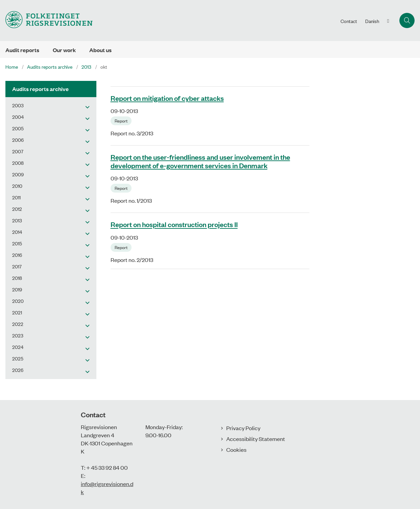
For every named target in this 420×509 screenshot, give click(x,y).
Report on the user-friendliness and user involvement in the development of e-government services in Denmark (200, 161)
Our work (64, 50)
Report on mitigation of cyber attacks (167, 98)
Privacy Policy (243, 428)
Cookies (236, 449)
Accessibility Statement (256, 439)
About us (100, 50)
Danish (372, 21)
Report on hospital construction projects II (174, 224)
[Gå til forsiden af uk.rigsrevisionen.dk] (46, 20)
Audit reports (22, 50)
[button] (86, 107)
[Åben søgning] (407, 20)
